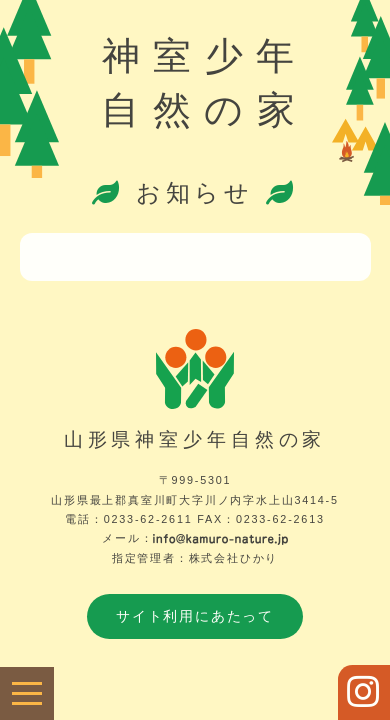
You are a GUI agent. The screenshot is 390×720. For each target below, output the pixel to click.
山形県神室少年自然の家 (195, 439)
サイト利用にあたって (195, 616)
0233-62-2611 (148, 519)
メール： (195, 538)
